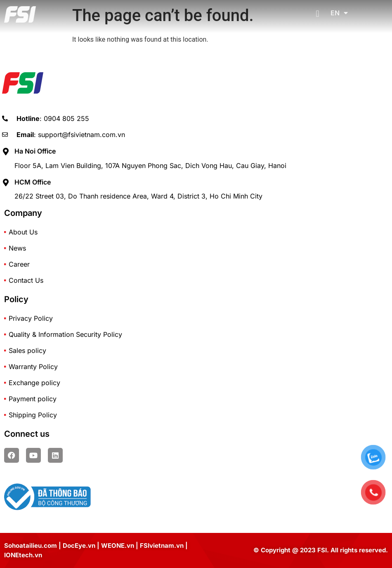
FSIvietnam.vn (162, 546)
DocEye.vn (79, 546)
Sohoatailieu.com (31, 546)
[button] (318, 9)
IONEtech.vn (23, 555)
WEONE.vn (118, 546)
